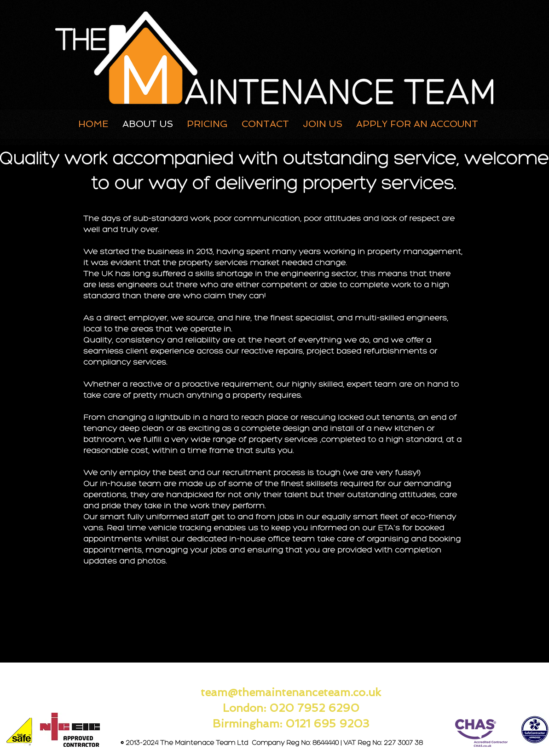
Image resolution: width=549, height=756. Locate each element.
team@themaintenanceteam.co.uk (291, 692)
